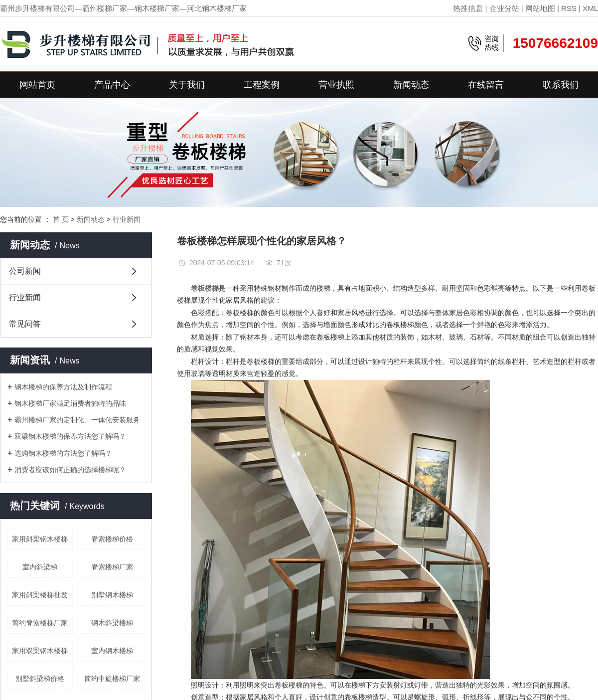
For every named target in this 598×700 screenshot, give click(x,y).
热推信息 (468, 8)
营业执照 (336, 85)
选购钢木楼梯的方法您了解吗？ (63, 453)
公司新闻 (25, 271)
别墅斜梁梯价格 (40, 679)
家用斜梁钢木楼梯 (40, 539)
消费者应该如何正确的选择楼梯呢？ (70, 470)
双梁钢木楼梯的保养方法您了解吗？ (70, 436)
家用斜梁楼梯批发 (40, 595)
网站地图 (540, 8)
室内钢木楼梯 (112, 651)
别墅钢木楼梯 (112, 595)
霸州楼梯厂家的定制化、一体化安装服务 (77, 420)
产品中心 (112, 85)
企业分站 (504, 8)
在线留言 (486, 85)
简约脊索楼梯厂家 (40, 623)
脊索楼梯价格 (112, 539)
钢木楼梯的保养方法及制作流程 (63, 387)
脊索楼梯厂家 (112, 567)
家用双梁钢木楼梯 (40, 651)
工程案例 (262, 85)
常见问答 (25, 324)
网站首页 (37, 85)
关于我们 (187, 85)
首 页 (61, 219)
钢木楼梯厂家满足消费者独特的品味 (70, 403)
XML (590, 8)
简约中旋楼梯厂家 (112, 679)
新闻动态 (411, 85)
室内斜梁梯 (40, 567)
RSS (569, 8)
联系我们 (561, 85)
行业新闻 (127, 219)
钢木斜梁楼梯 (112, 623)
